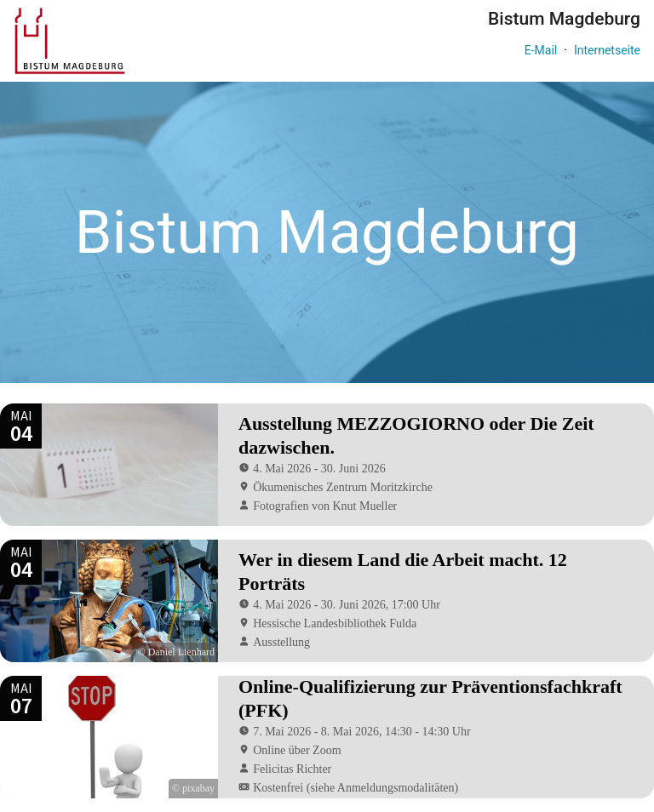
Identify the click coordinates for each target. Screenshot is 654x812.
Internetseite (607, 50)
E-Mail (541, 50)
